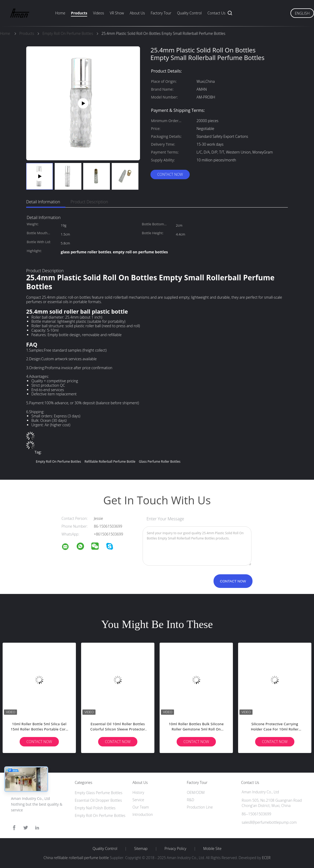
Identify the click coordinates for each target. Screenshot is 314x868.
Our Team (141, 807)
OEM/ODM (196, 792)
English (302, 13)
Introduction (143, 814)
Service (138, 800)
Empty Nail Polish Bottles (95, 808)
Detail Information (43, 202)
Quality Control (189, 13)
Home (60, 13)
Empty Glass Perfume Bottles (99, 793)
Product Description (89, 202)
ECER (266, 858)
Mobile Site (212, 849)
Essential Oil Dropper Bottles (98, 800)
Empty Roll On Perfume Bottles (100, 815)
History (138, 792)
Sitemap (141, 849)
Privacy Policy (175, 849)
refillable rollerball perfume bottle (110, 462)
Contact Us (217, 13)
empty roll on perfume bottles (58, 462)
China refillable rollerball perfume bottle (76, 858)
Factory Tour (161, 13)
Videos (98, 13)
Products (79, 13)
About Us (137, 13)
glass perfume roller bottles (160, 462)
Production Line (200, 807)
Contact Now (170, 174)
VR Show (117, 13)
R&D (190, 800)
